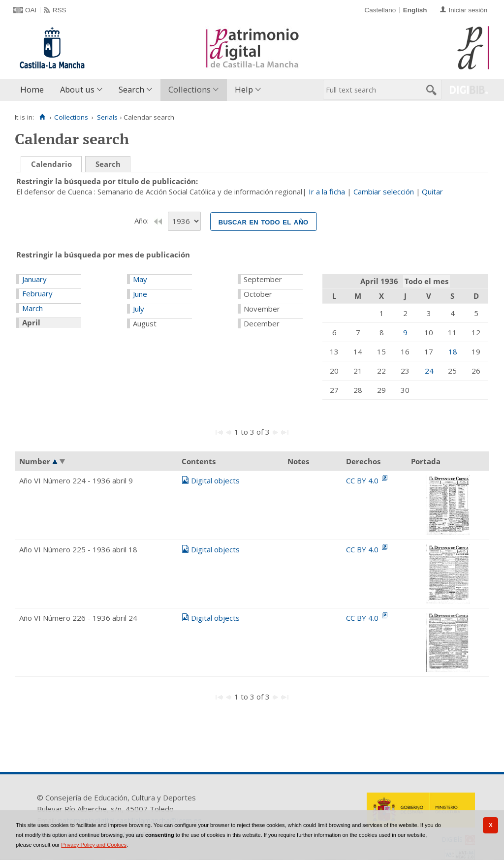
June (140, 294)
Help (244, 89)
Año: (142, 221)
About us (77, 89)
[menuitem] (34, 90)
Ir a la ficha (327, 191)
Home (32, 89)
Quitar (432, 191)
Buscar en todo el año (264, 222)
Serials (107, 117)
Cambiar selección (384, 191)
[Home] (42, 117)
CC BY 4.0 (363, 480)
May (140, 279)
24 (429, 371)
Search (131, 89)
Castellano (380, 10)
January (34, 279)
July (139, 309)
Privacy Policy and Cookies (94, 845)
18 (453, 351)
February (37, 293)
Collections (189, 89)
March (32, 308)
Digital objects (215, 480)
